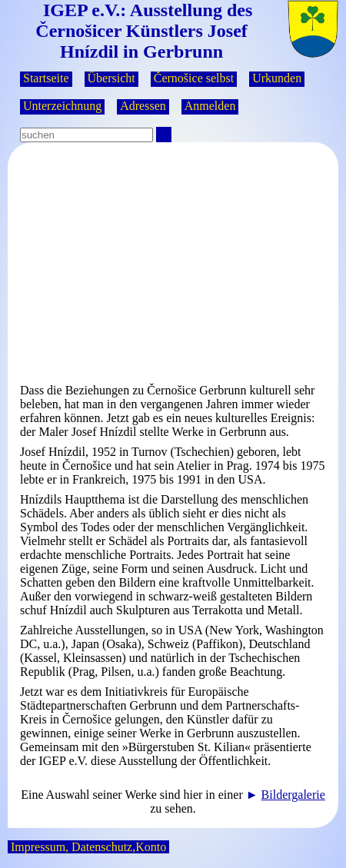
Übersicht (111, 78)
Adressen (143, 106)
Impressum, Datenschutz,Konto (88, 847)
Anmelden (210, 106)
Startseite (46, 78)
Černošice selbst (194, 78)
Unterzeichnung (62, 106)
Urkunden (277, 78)
